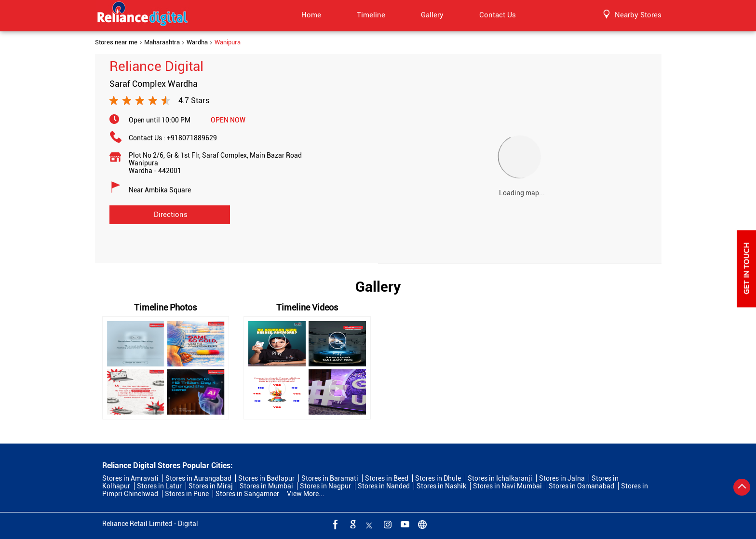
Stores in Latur (159, 486)
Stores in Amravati (130, 478)
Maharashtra (162, 42)
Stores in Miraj (211, 486)
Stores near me (116, 42)
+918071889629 (192, 138)
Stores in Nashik (441, 486)
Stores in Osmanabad (581, 486)
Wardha (197, 42)
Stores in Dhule (438, 478)
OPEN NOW (228, 120)
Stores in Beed (387, 478)
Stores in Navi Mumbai (507, 486)
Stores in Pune (187, 494)
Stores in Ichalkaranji (500, 478)
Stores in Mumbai (266, 486)
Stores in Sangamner (247, 494)
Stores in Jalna (562, 478)
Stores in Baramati (330, 478)
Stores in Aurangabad (198, 478)
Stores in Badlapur (266, 478)
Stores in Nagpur (325, 486)
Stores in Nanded (384, 486)
